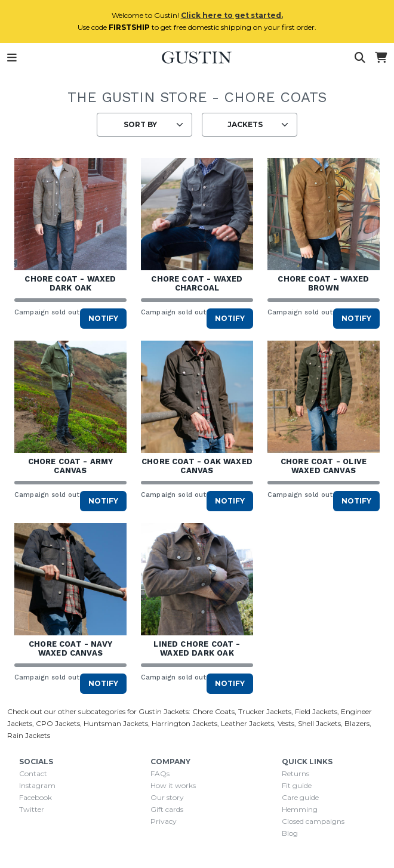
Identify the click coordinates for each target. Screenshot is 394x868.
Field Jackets (316, 711)
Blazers (357, 723)
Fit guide (297, 785)
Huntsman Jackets (116, 723)
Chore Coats (213, 711)
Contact (33, 773)
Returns (295, 773)
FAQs (160, 773)
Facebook (36, 797)
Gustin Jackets (164, 711)
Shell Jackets (319, 723)
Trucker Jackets (265, 711)
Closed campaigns (313, 821)
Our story (167, 797)
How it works (173, 785)
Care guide (300, 797)
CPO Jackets (58, 723)
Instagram (37, 785)
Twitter (32, 809)
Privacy (164, 821)
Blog (290, 833)
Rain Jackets (29, 735)
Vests (286, 723)
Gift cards (167, 809)
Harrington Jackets (184, 723)
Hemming (300, 809)
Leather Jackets (247, 723)
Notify (103, 318)
